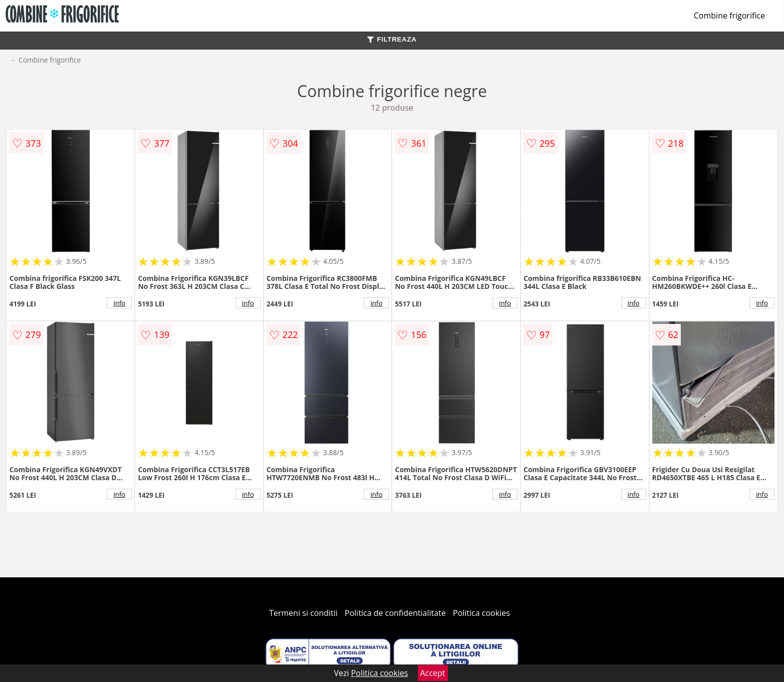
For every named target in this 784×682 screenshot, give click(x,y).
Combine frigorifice (729, 16)
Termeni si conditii (303, 613)
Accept (433, 673)
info (119, 303)
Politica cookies (481, 613)
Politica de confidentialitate (395, 613)
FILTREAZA (392, 39)
